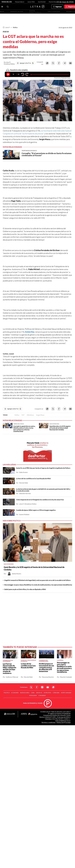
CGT (23, 415)
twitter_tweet (8, 354)
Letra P (7, 27)
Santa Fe (39, 693)
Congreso (42, 695)
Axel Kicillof (42, 2)
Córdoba (56, 693)
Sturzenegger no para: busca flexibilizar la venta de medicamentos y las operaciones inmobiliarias (38, 585)
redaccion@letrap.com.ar (63, 721)
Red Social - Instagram (42, 687)
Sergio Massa (40, 415)
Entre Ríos (47, 693)
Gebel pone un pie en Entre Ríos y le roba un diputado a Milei (25, 589)
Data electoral (36, 12)
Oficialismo (30, 415)
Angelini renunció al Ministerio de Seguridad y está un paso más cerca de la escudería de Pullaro (37, 580)
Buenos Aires (25, 693)
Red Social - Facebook (37, 687)
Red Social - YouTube (48, 687)
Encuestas (54, 12)
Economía (15, 693)
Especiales (17, 12)
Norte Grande (66, 693)
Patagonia (33, 695)
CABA (33, 693)
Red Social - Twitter (31, 687)
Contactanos (24, 687)
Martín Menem (53, 2)
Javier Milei (31, 2)
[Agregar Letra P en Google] (25, 63)
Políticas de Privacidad (63, 722)
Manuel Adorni (20, 2)
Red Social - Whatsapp (53, 687)
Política (15, 27)
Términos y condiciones (49, 722)
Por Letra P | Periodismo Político (9, 63)
